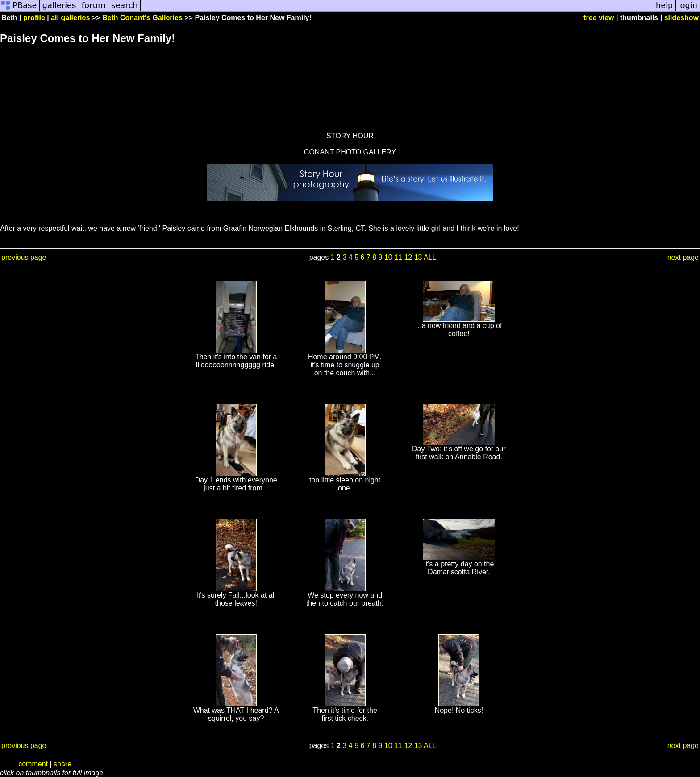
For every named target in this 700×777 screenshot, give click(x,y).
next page (683, 257)
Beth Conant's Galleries (142, 18)
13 (418, 257)
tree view (599, 18)
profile (34, 18)
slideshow (681, 18)
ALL (430, 257)
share (62, 764)
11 (398, 257)
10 (388, 257)
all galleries (70, 18)
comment (33, 764)
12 (408, 257)
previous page (24, 257)
